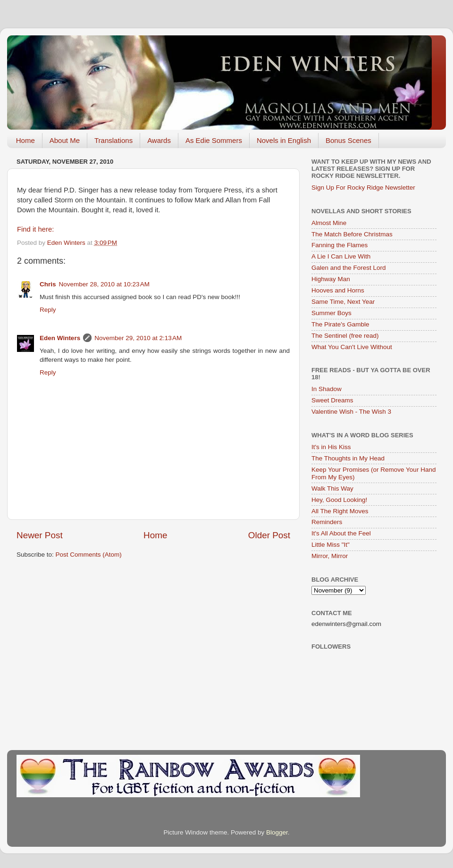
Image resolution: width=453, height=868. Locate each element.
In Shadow (327, 389)
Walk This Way (332, 488)
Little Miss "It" (331, 545)
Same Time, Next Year (343, 302)
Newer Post (40, 535)
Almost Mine (329, 223)
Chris (48, 284)
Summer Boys (331, 313)
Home (25, 140)
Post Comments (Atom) (89, 555)
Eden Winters (60, 338)
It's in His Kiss (331, 447)
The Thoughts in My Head (348, 458)
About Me (65, 140)
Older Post (269, 535)
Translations (113, 140)
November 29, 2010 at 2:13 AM (138, 338)
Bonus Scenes (348, 140)
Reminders (327, 522)
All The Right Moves (340, 511)
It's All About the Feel (341, 533)
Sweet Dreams (332, 400)
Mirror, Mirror (330, 556)
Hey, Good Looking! (339, 500)
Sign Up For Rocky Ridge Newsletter (363, 188)
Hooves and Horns (338, 290)
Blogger (277, 832)
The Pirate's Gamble (340, 324)
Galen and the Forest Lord (349, 268)
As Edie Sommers (214, 140)
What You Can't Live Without (352, 347)
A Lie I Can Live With (341, 256)
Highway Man (331, 279)
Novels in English (284, 140)
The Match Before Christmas (352, 234)
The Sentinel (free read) (345, 336)
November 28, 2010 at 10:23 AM (105, 284)
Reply (48, 310)
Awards (159, 140)
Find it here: (35, 229)
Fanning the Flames (340, 245)
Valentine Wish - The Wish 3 (351, 412)
